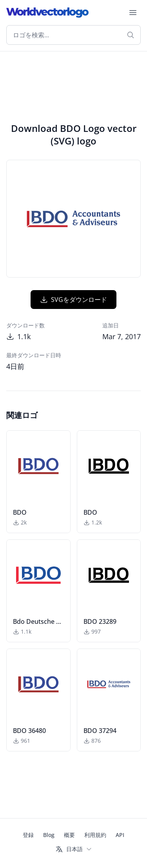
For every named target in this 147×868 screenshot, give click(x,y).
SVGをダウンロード (73, 300)
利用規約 (95, 835)
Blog (49, 835)
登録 (28, 835)
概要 (69, 835)
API (120, 835)
